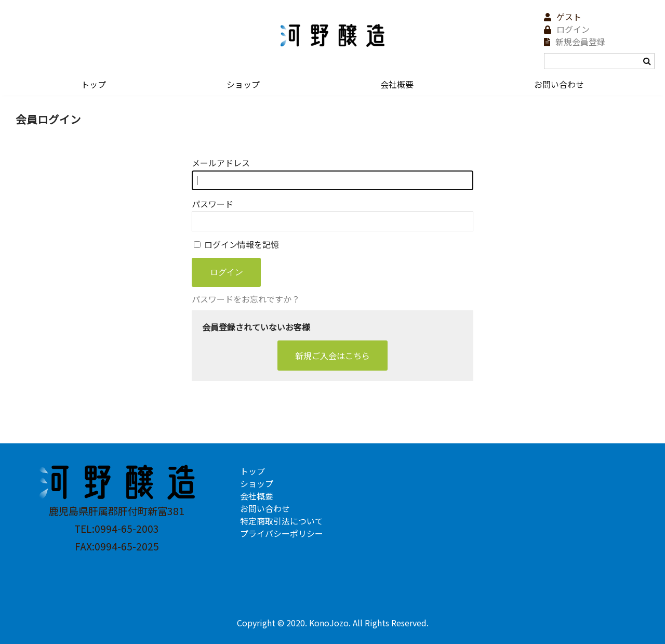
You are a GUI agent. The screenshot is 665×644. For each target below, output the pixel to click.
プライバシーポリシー (282, 533)
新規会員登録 (580, 42)
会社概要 (397, 84)
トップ (94, 84)
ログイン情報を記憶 (236, 244)
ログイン (573, 29)
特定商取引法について (282, 521)
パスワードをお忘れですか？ (246, 299)
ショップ (243, 84)
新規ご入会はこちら (332, 356)
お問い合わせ (559, 84)
